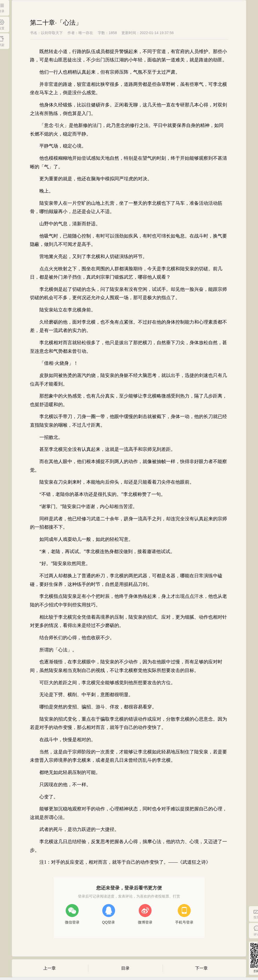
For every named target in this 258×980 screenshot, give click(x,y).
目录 (125, 968)
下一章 (201, 968)
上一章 (50, 968)
